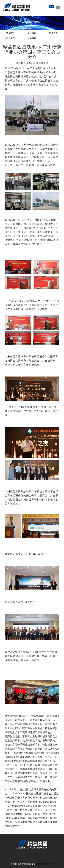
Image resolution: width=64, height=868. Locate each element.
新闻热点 (53, 33)
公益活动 (32, 38)
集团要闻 (11, 33)
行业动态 (11, 38)
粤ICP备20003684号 (44, 864)
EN (52, 6)
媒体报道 (32, 33)
